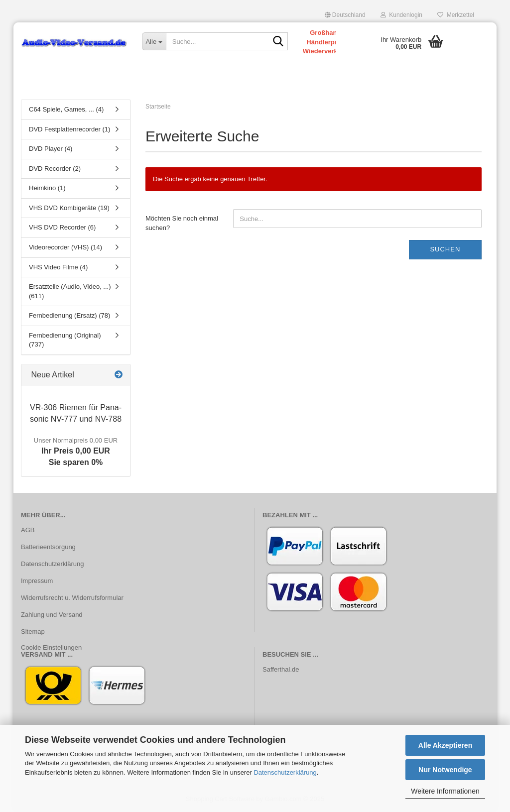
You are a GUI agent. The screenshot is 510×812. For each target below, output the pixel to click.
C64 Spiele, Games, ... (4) (66, 109)
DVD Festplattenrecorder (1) (69, 129)
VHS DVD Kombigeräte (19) (69, 208)
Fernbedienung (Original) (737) (65, 340)
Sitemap (33, 632)
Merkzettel (456, 15)
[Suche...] (154, 41)
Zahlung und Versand (52, 615)
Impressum (37, 581)
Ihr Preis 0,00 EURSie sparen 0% (76, 452)
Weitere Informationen (445, 791)
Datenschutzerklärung (285, 772)
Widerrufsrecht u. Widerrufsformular (72, 598)
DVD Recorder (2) (55, 169)
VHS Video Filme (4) (58, 267)
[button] (345, 15)
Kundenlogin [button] (401, 15)
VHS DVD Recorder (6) (62, 227)
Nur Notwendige (445, 770)
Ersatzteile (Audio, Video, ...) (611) (70, 291)
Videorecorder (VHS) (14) (65, 247)
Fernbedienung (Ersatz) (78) (69, 315)
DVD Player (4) (51, 149)
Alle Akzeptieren (445, 745)
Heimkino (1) (47, 188)
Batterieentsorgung (48, 547)
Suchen (445, 249)
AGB (28, 530)
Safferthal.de (281, 669)
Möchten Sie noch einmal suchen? (182, 223)
